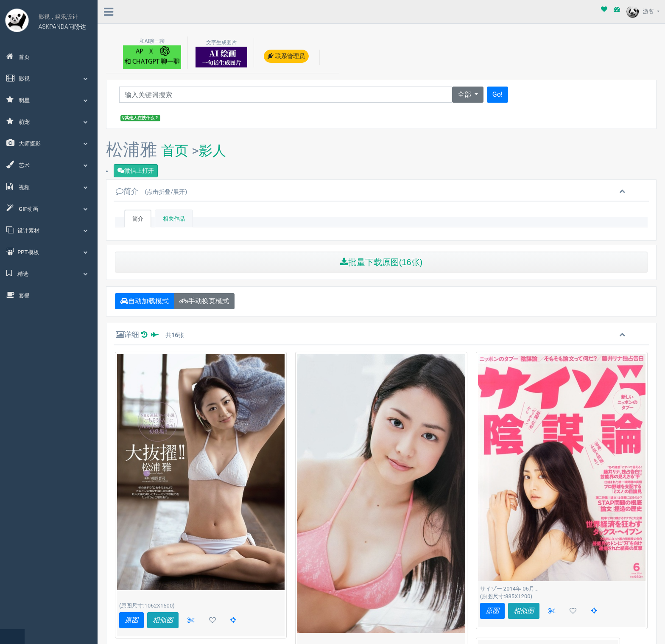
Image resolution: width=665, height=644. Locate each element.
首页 (18, 56)
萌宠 (49, 121)
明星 (49, 100)
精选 (49, 273)
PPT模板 (49, 252)
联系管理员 (286, 56)
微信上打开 (136, 171)
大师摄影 (49, 143)
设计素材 (49, 230)
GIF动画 (49, 208)
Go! (497, 94)
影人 (212, 151)
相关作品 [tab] (174, 219)
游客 (641, 11)
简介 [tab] (138, 219)
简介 (151, 191)
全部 (465, 94)
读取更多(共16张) (200, 618)
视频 (49, 187)
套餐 (18, 295)
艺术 (49, 165)
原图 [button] (131, 620)
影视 (49, 78)
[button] (594, 611)
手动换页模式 (204, 301)
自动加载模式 (145, 301)
